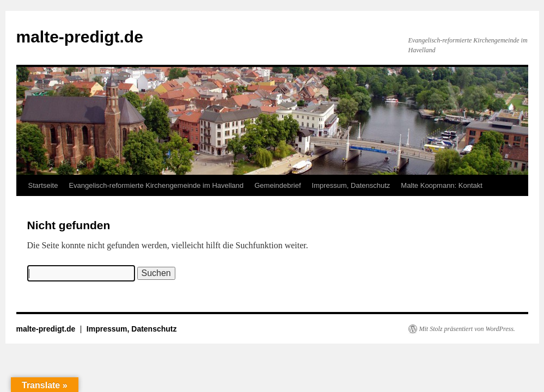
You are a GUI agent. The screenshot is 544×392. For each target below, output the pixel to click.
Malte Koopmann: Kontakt (442, 185)
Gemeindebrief (277, 185)
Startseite (43, 185)
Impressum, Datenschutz (351, 185)
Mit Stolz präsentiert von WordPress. (467, 329)
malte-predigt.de (80, 37)
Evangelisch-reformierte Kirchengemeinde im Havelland (156, 185)
